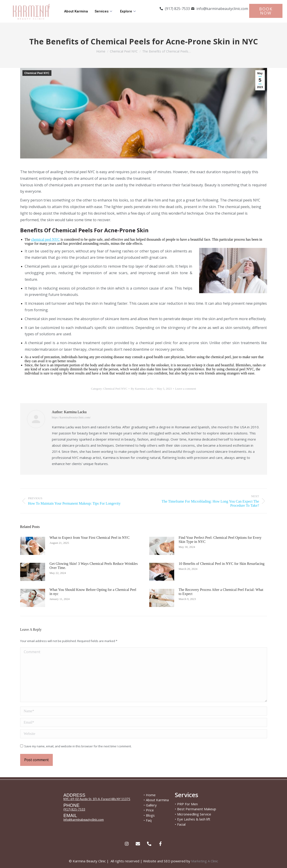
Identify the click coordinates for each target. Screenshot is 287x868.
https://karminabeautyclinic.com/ (71, 417)
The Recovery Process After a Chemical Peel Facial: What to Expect (221, 592)
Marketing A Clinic (205, 861)
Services (104, 11)
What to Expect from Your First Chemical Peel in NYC (90, 538)
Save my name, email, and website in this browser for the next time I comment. (78, 746)
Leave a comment (186, 389)
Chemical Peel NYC (37, 73)
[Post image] (33, 546)
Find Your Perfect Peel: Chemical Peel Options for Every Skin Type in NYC (220, 540)
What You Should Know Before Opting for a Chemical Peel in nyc (93, 592)
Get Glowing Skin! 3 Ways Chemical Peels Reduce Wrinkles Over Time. (94, 566)
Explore (128, 11)
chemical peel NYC (45, 239)
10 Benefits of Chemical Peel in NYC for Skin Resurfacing (222, 564)
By (142, 389)
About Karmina (76, 11)
